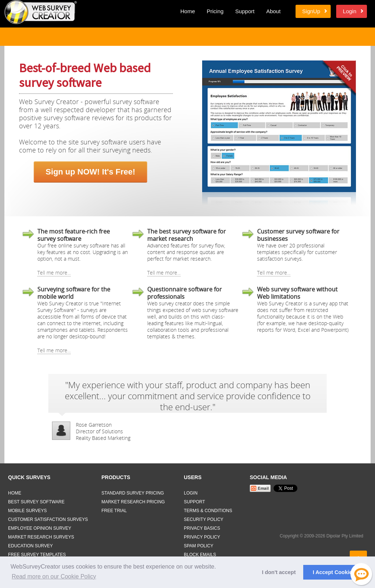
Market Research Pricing (133, 502)
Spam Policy (198, 546)
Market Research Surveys (41, 537)
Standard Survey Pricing (133, 493)
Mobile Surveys (27, 511)
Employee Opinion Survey (40, 528)
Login (350, 11)
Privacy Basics (202, 528)
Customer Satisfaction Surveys (48, 519)
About (273, 11)
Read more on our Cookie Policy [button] (54, 576)
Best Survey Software (36, 502)
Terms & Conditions (208, 511)
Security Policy (204, 519)
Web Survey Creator (41, 12)
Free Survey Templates (37, 555)
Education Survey (30, 546)
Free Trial (114, 511)
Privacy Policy (202, 537)
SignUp (311, 11)
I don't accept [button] (279, 572)
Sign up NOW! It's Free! (91, 172)
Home (187, 11)
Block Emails (200, 555)
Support (245, 11)
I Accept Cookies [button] (334, 572)
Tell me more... (54, 273)
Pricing (215, 11)
